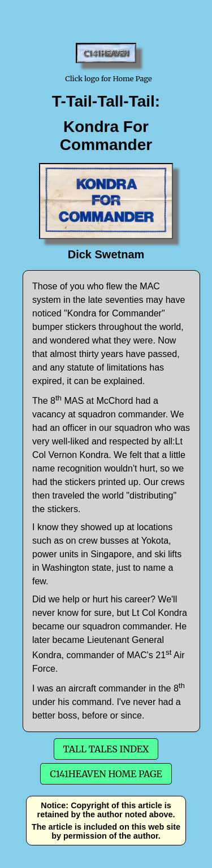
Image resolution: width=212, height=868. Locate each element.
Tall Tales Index (106, 749)
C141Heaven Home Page (106, 774)
